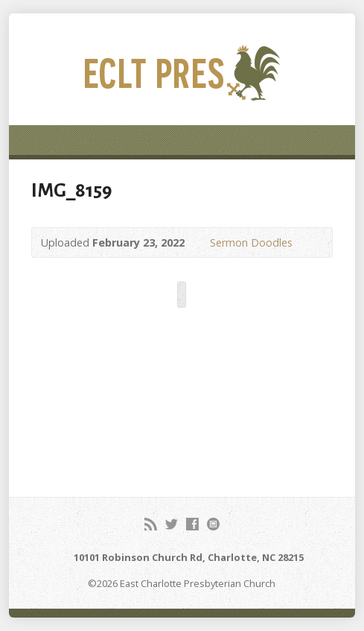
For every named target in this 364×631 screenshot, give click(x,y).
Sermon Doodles (251, 242)
